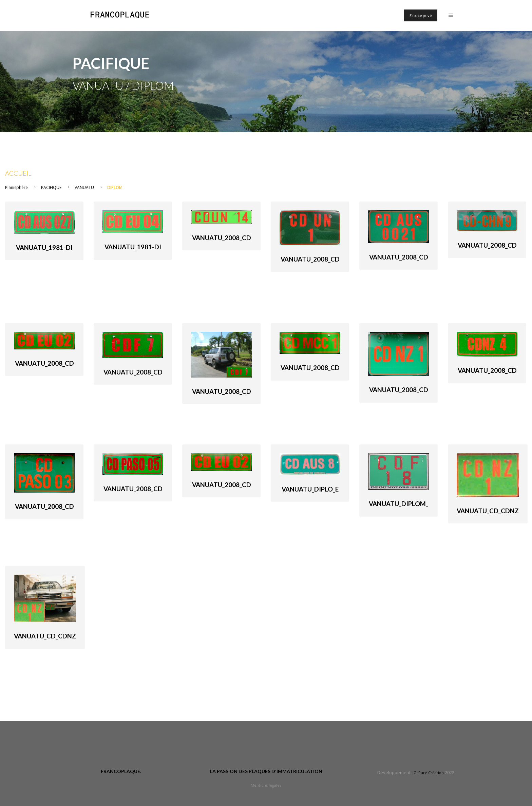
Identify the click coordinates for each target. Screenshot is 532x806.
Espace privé (421, 15)
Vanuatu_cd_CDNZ (488, 511)
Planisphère (16, 187)
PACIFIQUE (51, 187)
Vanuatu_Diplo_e (310, 489)
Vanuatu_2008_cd (222, 238)
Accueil (18, 173)
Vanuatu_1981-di (44, 248)
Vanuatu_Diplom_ (398, 504)
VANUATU (84, 187)
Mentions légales (266, 785)
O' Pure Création (429, 773)
